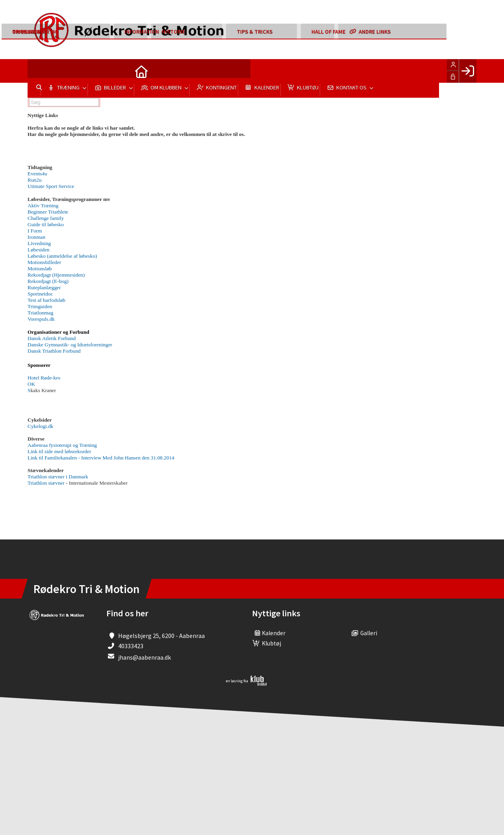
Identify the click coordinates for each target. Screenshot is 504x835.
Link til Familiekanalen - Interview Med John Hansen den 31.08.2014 (101, 458)
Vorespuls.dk (41, 319)
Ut (51, 186)
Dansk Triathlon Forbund (54, 351)
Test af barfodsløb (46, 300)
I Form (35, 231)
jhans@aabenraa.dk (145, 657)
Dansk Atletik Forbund (52, 338)
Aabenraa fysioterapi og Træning (62, 445)
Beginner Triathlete (48, 212)
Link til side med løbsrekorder (59, 451)
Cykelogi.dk (41, 426)
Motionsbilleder (44, 262)
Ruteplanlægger (44, 287)
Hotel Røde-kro (44, 378)
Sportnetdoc (40, 294)
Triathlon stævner (46, 483)
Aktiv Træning (43, 205)
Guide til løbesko (46, 224)
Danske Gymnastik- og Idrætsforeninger (70, 345)
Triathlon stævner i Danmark (58, 477)
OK (31, 384)
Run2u (35, 180)
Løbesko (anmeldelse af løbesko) (62, 256)
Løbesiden (39, 250)
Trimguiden (40, 306)
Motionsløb (40, 269)
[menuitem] (39, 71)
